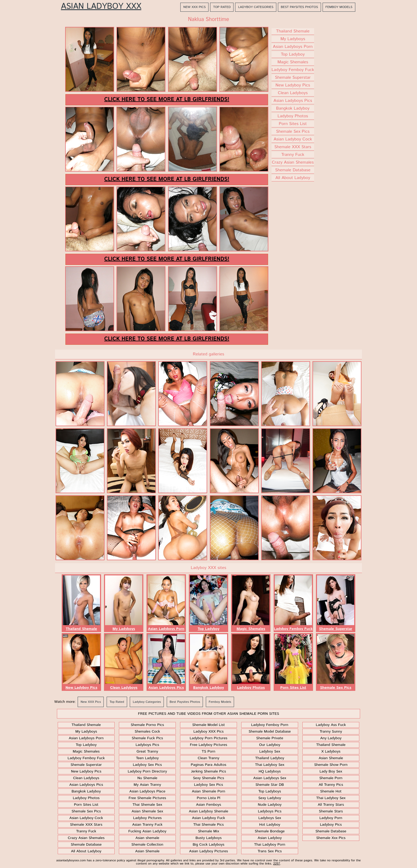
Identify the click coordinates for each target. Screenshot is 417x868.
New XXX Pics (194, 7)
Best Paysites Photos (299, 7)
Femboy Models (339, 7)
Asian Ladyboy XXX (101, 7)
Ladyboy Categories (256, 7)
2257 (277, 864)
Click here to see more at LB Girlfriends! (167, 100)
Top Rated (222, 7)
